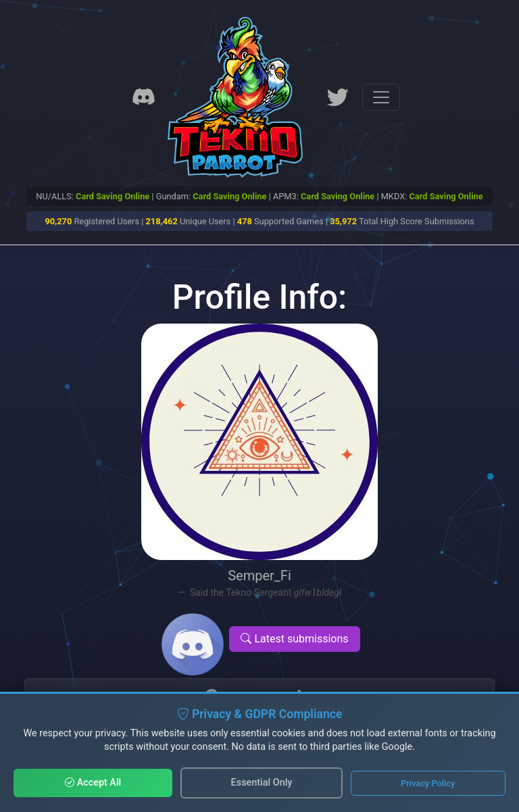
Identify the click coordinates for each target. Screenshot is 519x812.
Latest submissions (294, 639)
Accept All (93, 783)
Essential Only (262, 783)
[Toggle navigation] (381, 97)
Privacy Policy (428, 783)
